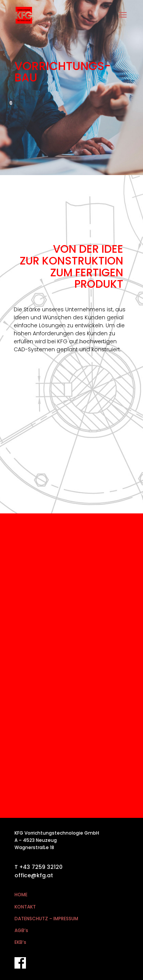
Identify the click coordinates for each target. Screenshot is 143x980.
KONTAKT (25, 907)
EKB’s (20, 942)
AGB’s (21, 930)
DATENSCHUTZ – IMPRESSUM (46, 919)
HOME (21, 895)
